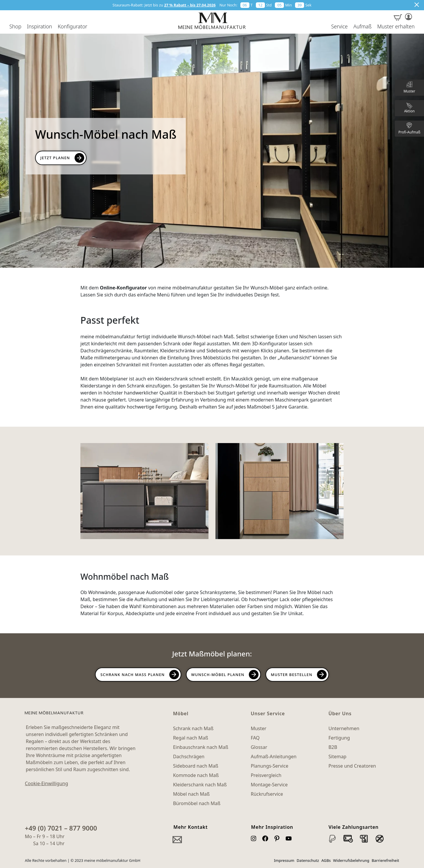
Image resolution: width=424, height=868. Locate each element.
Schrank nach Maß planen (132, 675)
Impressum (284, 860)
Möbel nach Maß (192, 794)
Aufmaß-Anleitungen (274, 757)
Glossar (259, 747)
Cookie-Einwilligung (46, 783)
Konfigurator (72, 27)
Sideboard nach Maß (196, 766)
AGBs (326, 860)
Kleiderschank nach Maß (200, 785)
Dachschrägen (189, 757)
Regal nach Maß (191, 738)
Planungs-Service (269, 766)
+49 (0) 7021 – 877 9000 (61, 828)
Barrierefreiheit (385, 860)
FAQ (255, 738)
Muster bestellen (292, 675)
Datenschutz (308, 860)
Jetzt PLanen (55, 158)
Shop (15, 27)
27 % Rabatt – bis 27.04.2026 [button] (190, 5)
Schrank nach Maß (193, 728)
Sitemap (337, 757)
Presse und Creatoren (352, 766)
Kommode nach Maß (196, 775)
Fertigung (339, 738)
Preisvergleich (266, 775)
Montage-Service (269, 785)
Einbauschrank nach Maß (201, 747)
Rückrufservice (267, 794)
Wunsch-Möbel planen (218, 675)
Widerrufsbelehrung (351, 860)
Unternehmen (344, 728)
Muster (258, 728)
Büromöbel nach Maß (197, 803)
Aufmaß (362, 27)
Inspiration (39, 27)
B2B (333, 747)
